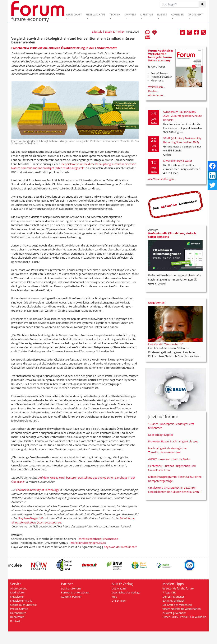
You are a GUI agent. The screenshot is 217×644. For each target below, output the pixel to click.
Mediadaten (18, 592)
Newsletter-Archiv (21, 601)
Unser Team (119, 601)
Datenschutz (18, 613)
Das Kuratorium (71, 588)
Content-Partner (71, 597)
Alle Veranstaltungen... (162, 179)
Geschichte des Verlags (126, 592)
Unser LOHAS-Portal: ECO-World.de (184, 617)
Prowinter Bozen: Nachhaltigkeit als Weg (173, 441)
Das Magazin (119, 588)
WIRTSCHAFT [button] (74, 14)
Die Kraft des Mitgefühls (177, 605)
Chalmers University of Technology (37, 490)
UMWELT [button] (130, 14)
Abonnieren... (156, 95)
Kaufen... (154, 91)
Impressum (17, 617)
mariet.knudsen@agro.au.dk (88, 543)
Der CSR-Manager (173, 597)
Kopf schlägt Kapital (160, 435)
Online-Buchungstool (23, 605)
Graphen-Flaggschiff (31, 518)
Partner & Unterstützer (75, 592)
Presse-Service (19, 609)
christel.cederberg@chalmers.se (98, 539)
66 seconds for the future (178, 588)
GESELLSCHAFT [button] (96, 14)
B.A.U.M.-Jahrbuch (174, 601)
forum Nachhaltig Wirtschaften (182, 609)
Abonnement (19, 588)
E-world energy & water (178, 161)
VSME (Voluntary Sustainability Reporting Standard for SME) (182, 140)
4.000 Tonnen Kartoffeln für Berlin (169, 459)
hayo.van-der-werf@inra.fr (120, 547)
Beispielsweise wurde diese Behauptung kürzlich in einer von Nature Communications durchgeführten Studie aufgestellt (74, 166)
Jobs (114, 597)
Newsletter (17, 597)
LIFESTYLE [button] (147, 14)
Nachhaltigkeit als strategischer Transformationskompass (168, 450)
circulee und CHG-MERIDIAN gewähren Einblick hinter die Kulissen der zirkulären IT (175, 490)
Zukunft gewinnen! (174, 613)
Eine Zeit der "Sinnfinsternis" (166, 344)
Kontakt (15, 621)
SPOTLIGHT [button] (196, 14)
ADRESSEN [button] (178, 14)
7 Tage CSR (169, 592)
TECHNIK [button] (115, 14)
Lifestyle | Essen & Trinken (108, 32)
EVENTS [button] (162, 14)
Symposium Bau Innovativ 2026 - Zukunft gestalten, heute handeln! (183, 116)
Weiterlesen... (156, 87)
